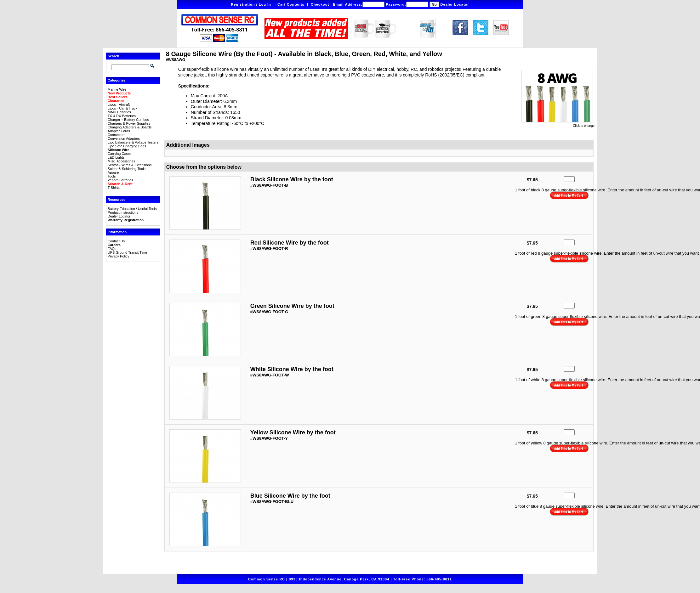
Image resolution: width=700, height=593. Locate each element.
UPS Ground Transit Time (127, 252)
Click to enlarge (558, 124)
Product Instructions (123, 212)
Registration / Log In (251, 4)
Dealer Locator (455, 4)
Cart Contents (291, 4)
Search (114, 56)
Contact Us (116, 241)
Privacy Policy (118, 256)
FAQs (112, 249)
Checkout (320, 4)
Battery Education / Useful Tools (132, 209)
